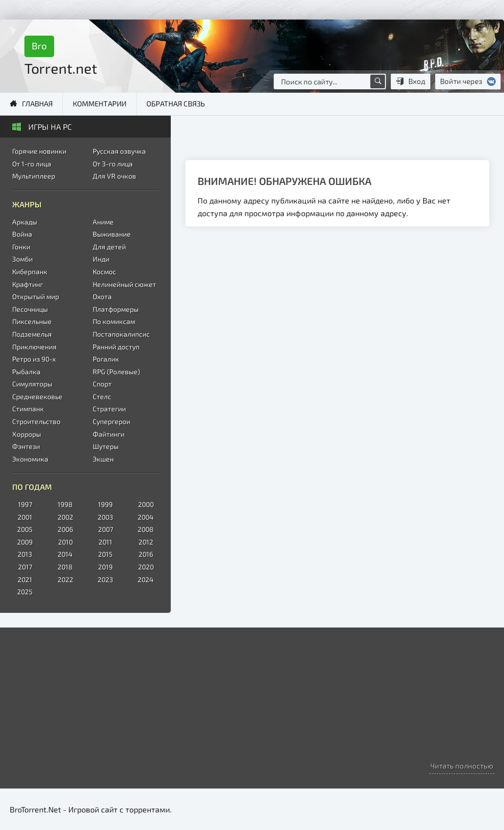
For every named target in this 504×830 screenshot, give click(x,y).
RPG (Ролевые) (116, 372)
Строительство (36, 421)
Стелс (102, 396)
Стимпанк (28, 409)
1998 (65, 504)
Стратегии (109, 409)
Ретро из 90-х (34, 359)
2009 (25, 542)
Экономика (30, 459)
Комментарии (100, 103)
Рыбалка (26, 372)
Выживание (112, 234)
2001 (25, 517)
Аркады (25, 222)
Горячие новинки (39, 151)
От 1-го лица (32, 164)
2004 (146, 517)
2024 (146, 579)
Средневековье (37, 396)
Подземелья (32, 334)
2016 (146, 554)
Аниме (103, 222)
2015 (105, 554)
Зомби (22, 259)
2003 (105, 517)
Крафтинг (28, 284)
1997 (25, 504)
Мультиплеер (34, 176)
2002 (65, 517)
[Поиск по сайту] (378, 81)
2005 (25, 529)
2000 (146, 504)
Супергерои (111, 421)
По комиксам (114, 321)
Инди (101, 259)
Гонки (21, 247)
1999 (105, 504)
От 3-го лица (113, 164)
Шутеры (106, 446)
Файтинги (109, 434)
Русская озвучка (119, 151)
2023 (105, 579)
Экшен (103, 459)
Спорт (102, 384)
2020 (146, 567)
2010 (65, 542)
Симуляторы (32, 384)
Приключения (34, 347)
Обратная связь (176, 103)
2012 (146, 542)
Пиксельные (32, 321)
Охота (102, 296)
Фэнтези (26, 446)
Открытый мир (36, 296)
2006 (65, 529)
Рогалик (106, 359)
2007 (106, 529)
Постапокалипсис (121, 334)
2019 (105, 567)
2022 (65, 579)
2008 (146, 529)
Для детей (109, 247)
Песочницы (30, 309)
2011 (105, 542)
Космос (104, 272)
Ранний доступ (116, 347)
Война (22, 234)
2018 (65, 567)
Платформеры (116, 309)
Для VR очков (114, 176)
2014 (65, 554)
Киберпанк (30, 272)
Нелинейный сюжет (124, 284)
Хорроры (27, 434)
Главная (37, 103)
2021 (25, 579)
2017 (25, 567)
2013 (25, 554)
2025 (25, 592)
